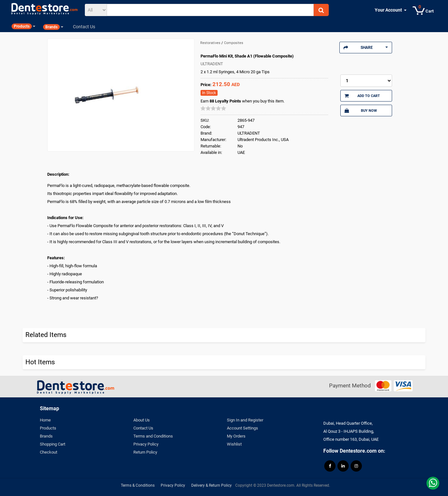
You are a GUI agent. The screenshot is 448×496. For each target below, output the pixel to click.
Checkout (49, 452)
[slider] (213, 108)
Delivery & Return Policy (211, 485)
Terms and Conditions (153, 436)
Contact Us (143, 428)
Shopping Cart (53, 444)
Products (48, 428)
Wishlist (234, 444)
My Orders (236, 436)
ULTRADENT (212, 64)
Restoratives (211, 43)
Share (366, 48)
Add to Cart (362, 96)
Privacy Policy (146, 444)
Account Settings (242, 428)
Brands (46, 436)
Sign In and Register (245, 420)
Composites (234, 43)
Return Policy (145, 452)
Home (45, 420)
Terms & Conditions (138, 485)
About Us (142, 420)
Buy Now (361, 111)
